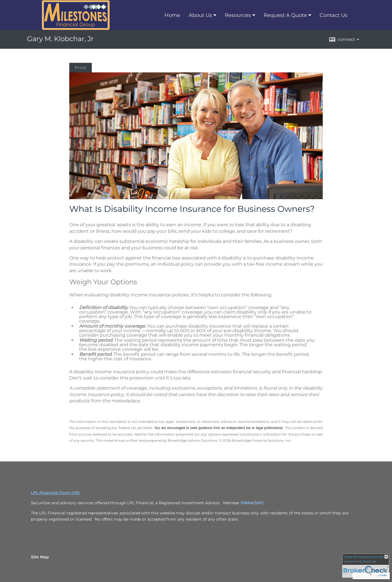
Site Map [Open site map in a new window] (40, 557)
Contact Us (334, 15)
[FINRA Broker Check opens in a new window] (366, 566)
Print (81, 68)
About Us (200, 15)
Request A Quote (285, 15)
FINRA (247, 503)
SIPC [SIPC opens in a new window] (259, 503)
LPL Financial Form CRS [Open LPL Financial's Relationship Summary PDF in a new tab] (55, 493)
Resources (238, 15)
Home (172, 15)
